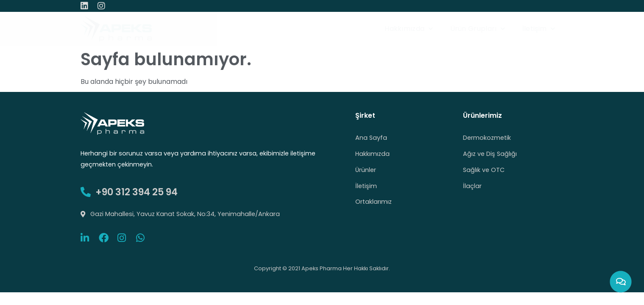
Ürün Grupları (478, 29)
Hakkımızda (409, 29)
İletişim (539, 29)
